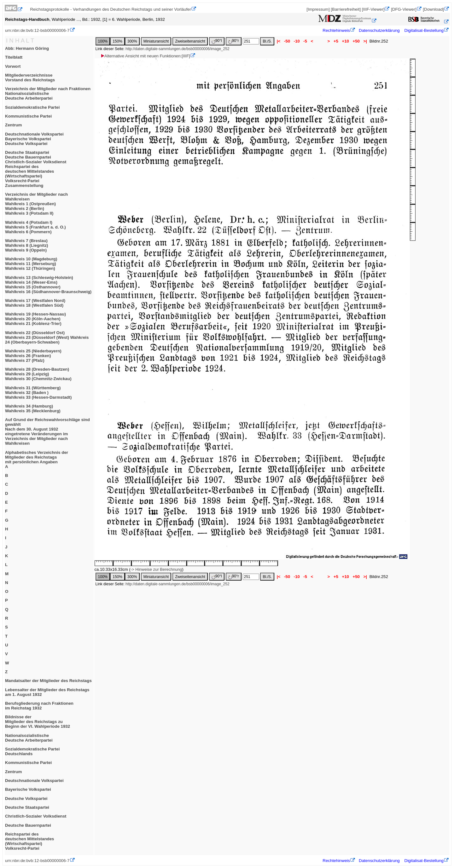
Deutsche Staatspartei (27, 807)
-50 (287, 41)
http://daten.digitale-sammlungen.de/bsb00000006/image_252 (178, 49)
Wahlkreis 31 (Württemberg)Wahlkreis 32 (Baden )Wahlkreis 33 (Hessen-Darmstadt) (38, 393)
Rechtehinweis (336, 30)
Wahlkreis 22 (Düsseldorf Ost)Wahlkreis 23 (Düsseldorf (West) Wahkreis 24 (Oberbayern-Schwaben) (47, 337)
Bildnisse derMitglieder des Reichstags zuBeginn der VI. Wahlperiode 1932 (38, 722)
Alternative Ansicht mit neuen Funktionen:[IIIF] (145, 56)
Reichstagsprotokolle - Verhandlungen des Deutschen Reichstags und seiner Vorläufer (111, 9)
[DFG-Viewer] (404, 9)
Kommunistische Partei (28, 116)
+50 (356, 41)
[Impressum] (318, 9)
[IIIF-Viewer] (373, 9)
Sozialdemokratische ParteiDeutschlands (32, 751)
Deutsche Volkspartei (26, 799)
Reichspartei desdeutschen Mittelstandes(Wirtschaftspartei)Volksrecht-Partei (30, 841)
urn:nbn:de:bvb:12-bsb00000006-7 (37, 30)
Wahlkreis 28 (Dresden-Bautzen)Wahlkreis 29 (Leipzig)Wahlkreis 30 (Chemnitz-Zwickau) (38, 374)
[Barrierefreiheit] (346, 9)
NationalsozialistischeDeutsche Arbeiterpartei (29, 738)
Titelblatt (14, 57)
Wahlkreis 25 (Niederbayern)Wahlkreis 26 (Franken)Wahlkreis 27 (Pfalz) (33, 356)
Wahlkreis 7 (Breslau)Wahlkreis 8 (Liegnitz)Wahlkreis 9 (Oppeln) (27, 245)
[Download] (433, 9)
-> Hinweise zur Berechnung (156, 569)
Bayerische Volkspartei (28, 789)
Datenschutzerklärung (379, 30)
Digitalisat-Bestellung (424, 30)
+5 (336, 41)
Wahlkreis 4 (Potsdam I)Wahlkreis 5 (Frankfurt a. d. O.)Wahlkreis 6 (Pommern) (35, 227)
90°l (217, 41)
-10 (297, 41)
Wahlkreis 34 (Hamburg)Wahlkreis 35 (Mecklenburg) (33, 408)
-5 (305, 41)
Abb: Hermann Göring (27, 48)
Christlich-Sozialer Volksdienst (36, 816)
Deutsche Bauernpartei (28, 825)
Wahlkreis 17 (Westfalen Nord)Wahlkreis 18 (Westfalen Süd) (35, 303)
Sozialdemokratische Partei (32, 107)
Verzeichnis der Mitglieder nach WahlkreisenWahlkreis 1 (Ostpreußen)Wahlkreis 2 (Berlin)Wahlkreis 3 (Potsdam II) (36, 204)
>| (365, 41)
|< (279, 41)
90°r (234, 41)
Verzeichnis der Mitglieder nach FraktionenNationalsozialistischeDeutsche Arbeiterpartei (48, 93)
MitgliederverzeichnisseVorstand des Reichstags (30, 78)
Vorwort (13, 66)
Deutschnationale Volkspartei (34, 781)
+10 (346, 41)
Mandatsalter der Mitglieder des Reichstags (48, 681)
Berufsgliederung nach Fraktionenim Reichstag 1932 (39, 706)
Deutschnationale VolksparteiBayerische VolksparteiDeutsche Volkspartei (34, 139)
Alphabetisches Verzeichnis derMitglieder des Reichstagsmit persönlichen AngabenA (37, 460)
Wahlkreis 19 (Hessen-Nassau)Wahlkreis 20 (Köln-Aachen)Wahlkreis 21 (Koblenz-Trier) (35, 319)
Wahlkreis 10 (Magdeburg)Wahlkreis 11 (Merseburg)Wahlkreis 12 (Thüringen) (31, 264)
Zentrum (13, 125)
